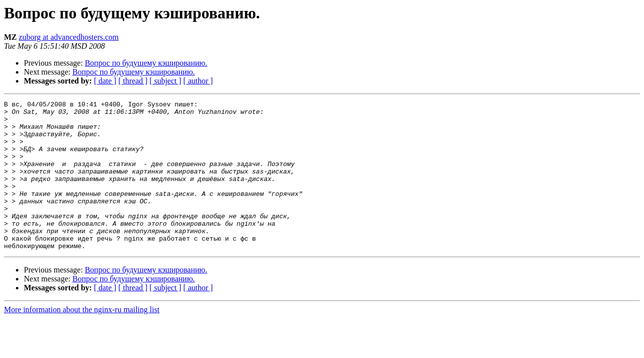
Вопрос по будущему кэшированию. (146, 63)
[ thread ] (133, 81)
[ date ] (105, 81)
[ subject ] (165, 81)
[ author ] (198, 81)
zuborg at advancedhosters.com (69, 37)
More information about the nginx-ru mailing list (82, 339)
